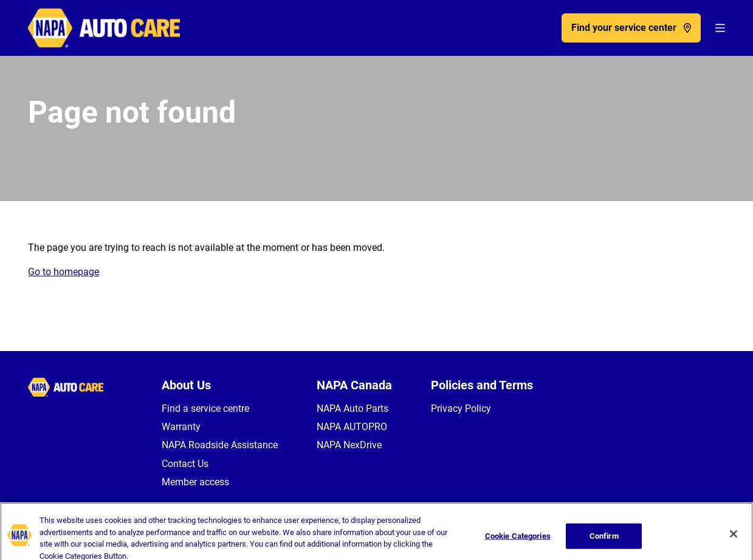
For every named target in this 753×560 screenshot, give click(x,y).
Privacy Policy (461, 408)
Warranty (181, 427)
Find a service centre (205, 408)
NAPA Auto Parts (352, 408)
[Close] (734, 539)
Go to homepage (64, 272)
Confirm (604, 541)
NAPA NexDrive (349, 445)
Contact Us (185, 464)
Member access (195, 482)
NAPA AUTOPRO (352, 427)
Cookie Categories (518, 541)
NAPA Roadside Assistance (220, 445)
